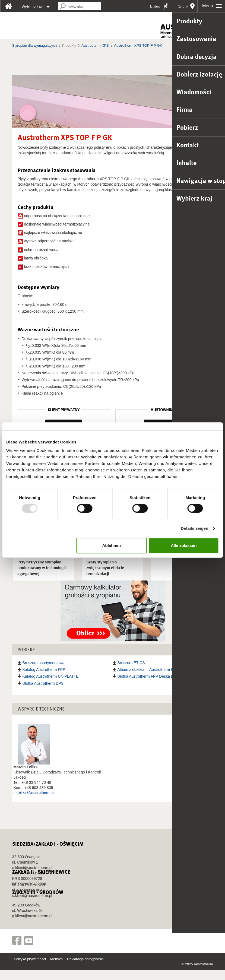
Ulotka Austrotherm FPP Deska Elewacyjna (154, 686)
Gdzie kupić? (182, 8)
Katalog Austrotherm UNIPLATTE (51, 686)
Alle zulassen (184, 545)
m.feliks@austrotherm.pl (34, 802)
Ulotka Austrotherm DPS (43, 693)
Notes (155, 6)
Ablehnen (112, 545)
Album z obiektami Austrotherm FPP (148, 679)
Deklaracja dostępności (85, 969)
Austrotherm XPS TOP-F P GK (138, 45)
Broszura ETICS (131, 673)
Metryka (56, 969)
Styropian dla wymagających (35, 45)
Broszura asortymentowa (44, 673)
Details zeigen (194, 528)
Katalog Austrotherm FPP (44, 679)
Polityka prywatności (30, 969)
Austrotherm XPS (95, 45)
